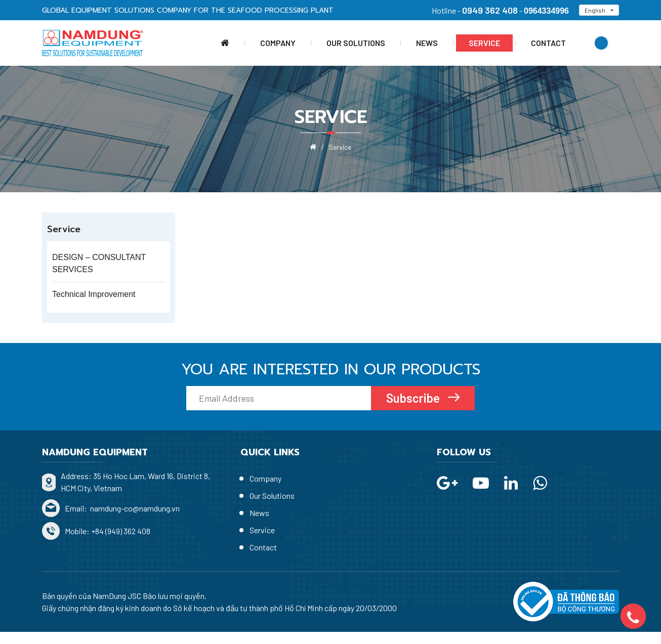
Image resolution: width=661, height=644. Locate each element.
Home (225, 43)
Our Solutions (356, 43)
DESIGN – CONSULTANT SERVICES (99, 263)
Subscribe (414, 398)
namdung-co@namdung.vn (134, 508)
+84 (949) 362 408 (121, 531)
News (427, 43)
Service (484, 43)
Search (601, 43)
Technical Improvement (94, 294)
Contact (548, 43)
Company (278, 43)
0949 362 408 (490, 10)
